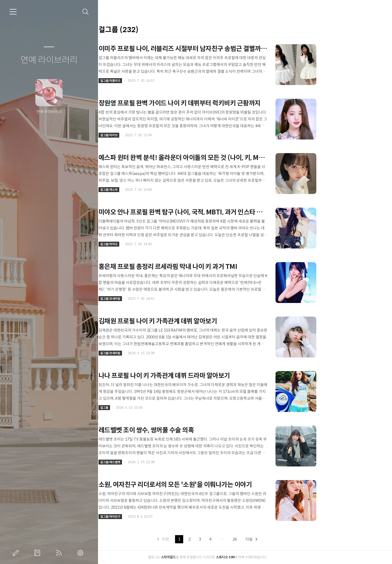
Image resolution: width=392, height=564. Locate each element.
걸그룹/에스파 (146, 190)
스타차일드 (206, 557)
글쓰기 (17, 553)
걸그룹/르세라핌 (148, 299)
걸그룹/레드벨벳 (148, 462)
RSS (60, 553)
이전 (201, 539)
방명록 (38, 553)
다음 (289, 539)
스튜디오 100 (263, 557)
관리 (81, 553)
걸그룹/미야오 (146, 244)
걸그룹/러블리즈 (148, 81)
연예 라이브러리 (49, 60)
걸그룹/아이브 (146, 135)
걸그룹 (142, 408)
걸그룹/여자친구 (148, 517)
